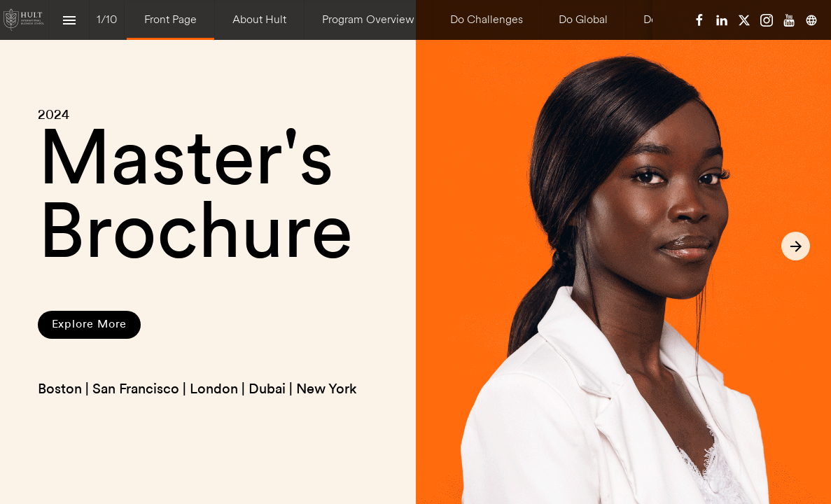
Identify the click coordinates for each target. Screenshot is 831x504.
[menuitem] (170, 20)
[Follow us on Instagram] (767, 20)
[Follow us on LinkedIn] (722, 20)
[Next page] (796, 246)
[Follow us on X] (744, 20)
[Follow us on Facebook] (699, 20)
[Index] (69, 20)
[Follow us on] (811, 20)
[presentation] (415, 252)
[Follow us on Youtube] (789, 20)
